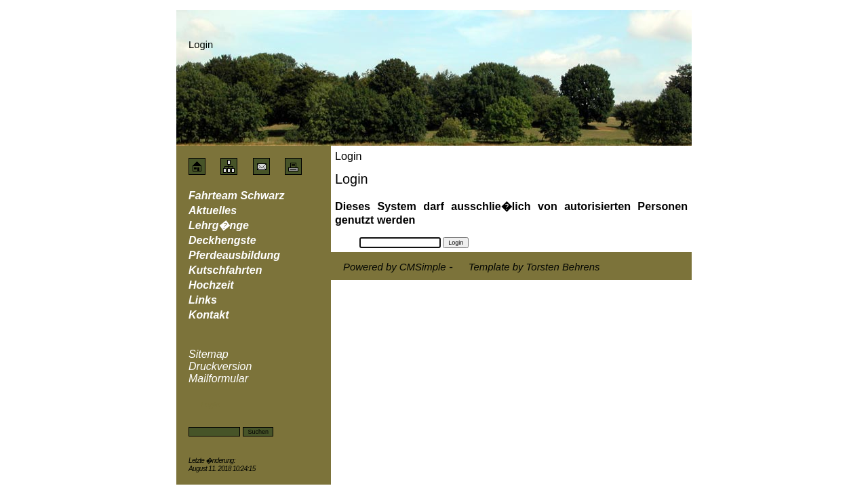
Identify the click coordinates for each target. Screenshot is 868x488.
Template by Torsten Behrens (534, 267)
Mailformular (218, 379)
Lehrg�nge (219, 225)
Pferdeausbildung (234, 255)
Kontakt (209, 315)
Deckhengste (222, 240)
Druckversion (220, 366)
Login (210, 405)
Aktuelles (213, 210)
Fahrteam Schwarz (236, 196)
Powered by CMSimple (395, 267)
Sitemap (209, 354)
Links (203, 300)
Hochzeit (211, 285)
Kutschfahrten (225, 270)
